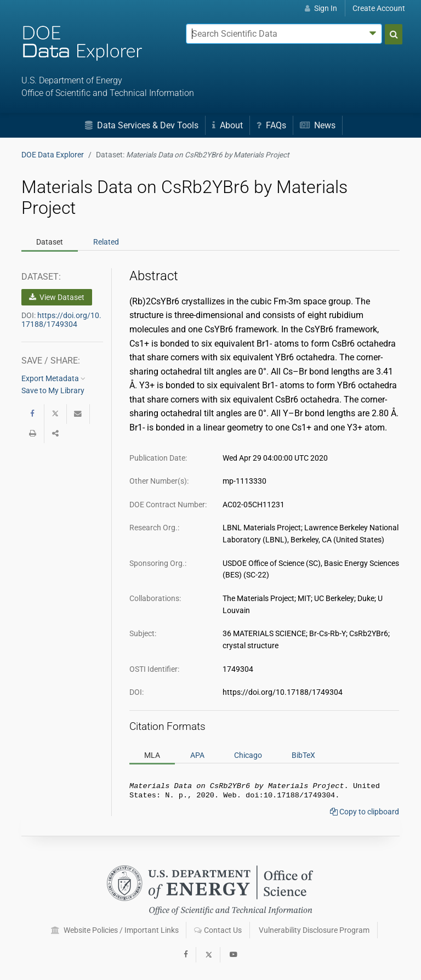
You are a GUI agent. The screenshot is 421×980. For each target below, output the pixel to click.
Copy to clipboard (365, 814)
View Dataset (57, 297)
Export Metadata (53, 378)
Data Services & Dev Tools (142, 125)
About (227, 125)
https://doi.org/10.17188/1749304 (61, 320)
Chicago (248, 755)
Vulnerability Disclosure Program (314, 930)
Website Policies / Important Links (115, 930)
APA (197, 755)
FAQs (271, 125)
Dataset (50, 242)
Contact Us (218, 930)
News (318, 125)
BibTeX (303, 755)
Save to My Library (53, 390)
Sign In (321, 8)
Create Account (379, 8)
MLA (152, 755)
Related (106, 242)
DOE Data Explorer (53, 155)
